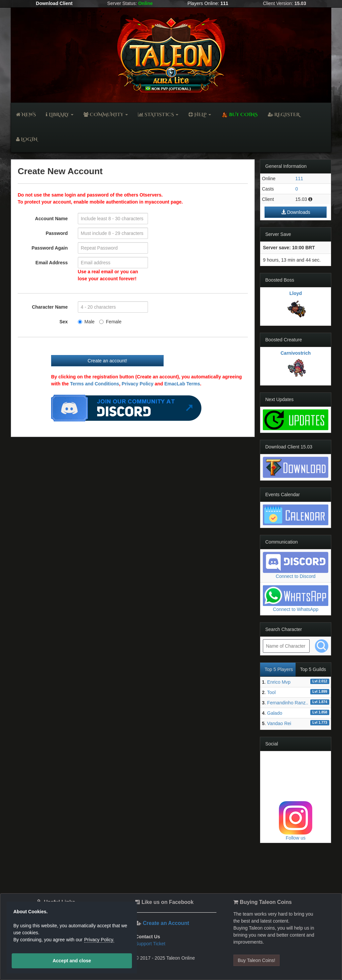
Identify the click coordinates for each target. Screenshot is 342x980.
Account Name (51, 219)
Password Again (49, 248)
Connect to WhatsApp (296, 609)
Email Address (52, 263)
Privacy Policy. (99, 940)
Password (57, 233)
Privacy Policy (137, 384)
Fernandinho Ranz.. (288, 703)
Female (110, 322)
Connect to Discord (296, 576)
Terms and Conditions (95, 384)
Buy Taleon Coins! (257, 960)
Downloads (296, 212)
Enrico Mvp (279, 682)
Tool (272, 692)
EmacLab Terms (182, 384)
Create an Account (166, 923)
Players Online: (208, 3)
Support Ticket (150, 944)
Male (86, 322)
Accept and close (72, 961)
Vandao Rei (279, 723)
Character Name (50, 307)
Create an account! (107, 361)
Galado (275, 713)
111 (299, 179)
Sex (64, 322)
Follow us (296, 838)
